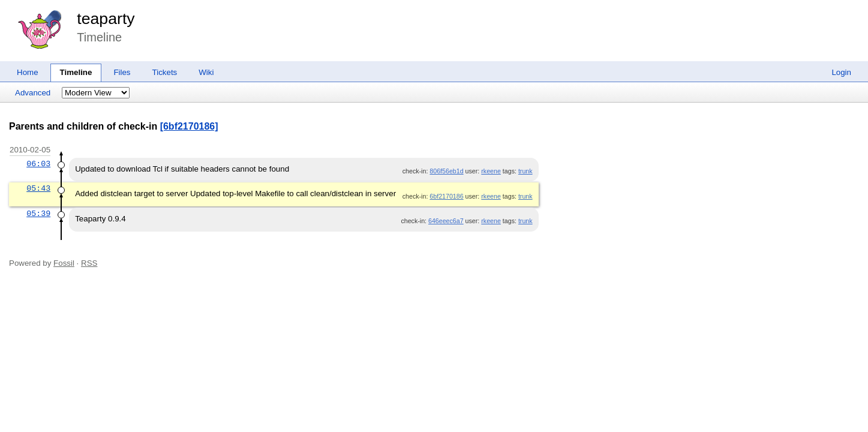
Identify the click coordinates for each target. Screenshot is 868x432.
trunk (525, 171)
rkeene (491, 171)
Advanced (33, 93)
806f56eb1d (446, 171)
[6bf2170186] (189, 126)
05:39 (38, 214)
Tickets (165, 72)
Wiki (206, 72)
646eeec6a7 (446, 221)
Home (28, 72)
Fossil (64, 263)
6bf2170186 (446, 196)
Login (841, 72)
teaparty (106, 19)
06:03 (38, 164)
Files (122, 72)
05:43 (38, 188)
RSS (89, 263)
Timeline (76, 72)
